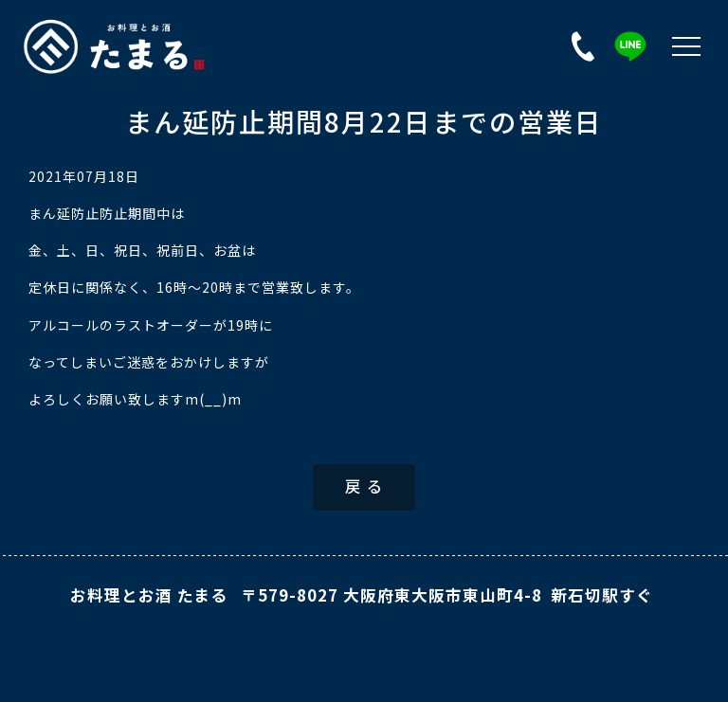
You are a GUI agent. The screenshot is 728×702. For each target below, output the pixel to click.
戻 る (364, 488)
